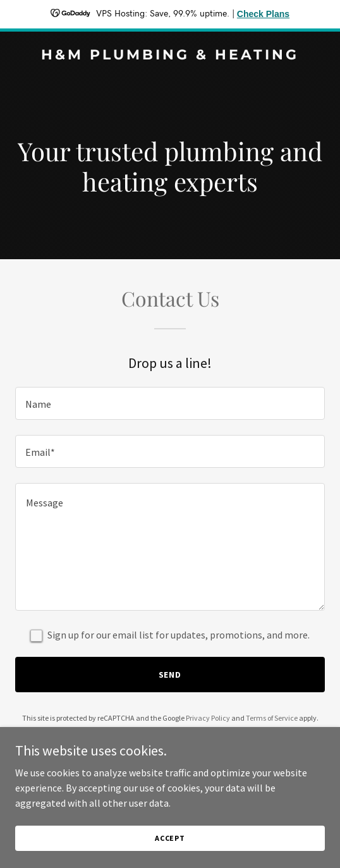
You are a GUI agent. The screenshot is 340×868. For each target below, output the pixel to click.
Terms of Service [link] (272, 718)
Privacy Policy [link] (208, 718)
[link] (170, 56)
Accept (170, 847)
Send (170, 675)
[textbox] (170, 403)
